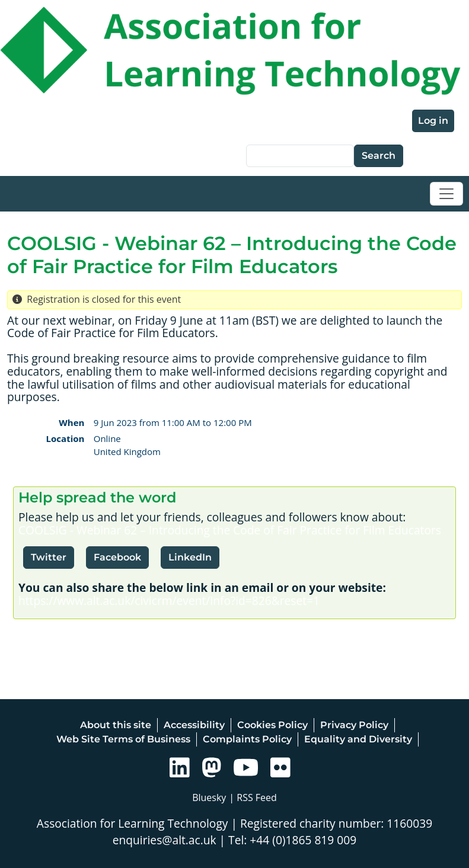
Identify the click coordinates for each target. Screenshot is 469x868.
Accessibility (194, 725)
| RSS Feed (253, 797)
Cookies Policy (272, 725)
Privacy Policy (354, 725)
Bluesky (209, 797)
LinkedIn (190, 557)
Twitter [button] (49, 557)
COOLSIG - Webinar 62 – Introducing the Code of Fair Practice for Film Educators (230, 530)
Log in (433, 121)
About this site (116, 725)
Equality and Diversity (358, 739)
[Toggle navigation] (446, 194)
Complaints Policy (247, 739)
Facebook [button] (117, 557)
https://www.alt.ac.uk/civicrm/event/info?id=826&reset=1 (169, 600)
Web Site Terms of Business (123, 739)
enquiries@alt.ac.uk (165, 840)
